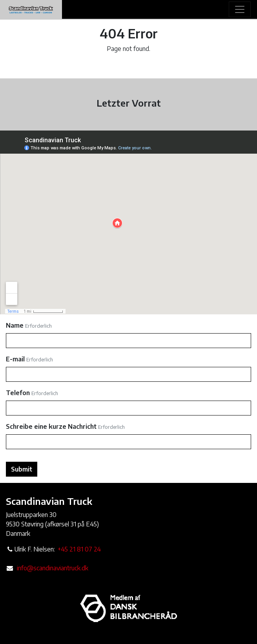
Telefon (18, 393)
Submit (22, 469)
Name (15, 325)
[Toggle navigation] (240, 9)
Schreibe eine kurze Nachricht (51, 426)
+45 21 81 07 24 (79, 549)
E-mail (15, 359)
